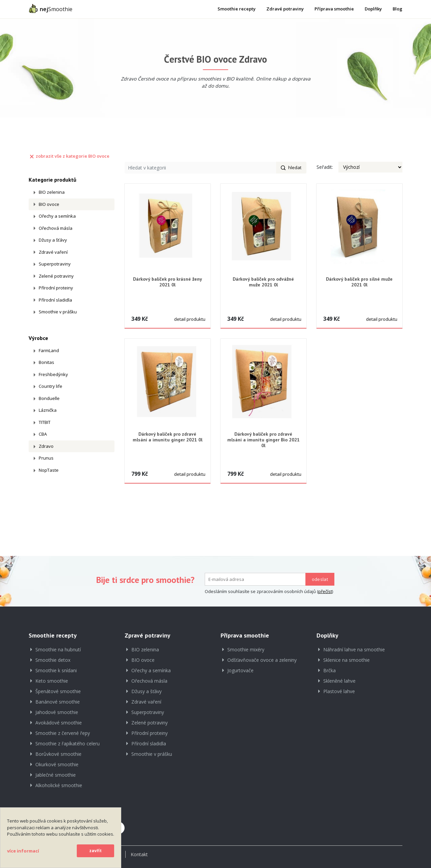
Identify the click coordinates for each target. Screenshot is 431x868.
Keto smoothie (52, 681)
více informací (23, 851)
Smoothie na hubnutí (58, 649)
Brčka (329, 670)
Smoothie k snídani (56, 670)
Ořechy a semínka (57, 216)
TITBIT (45, 422)
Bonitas (46, 362)
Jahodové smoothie (57, 712)
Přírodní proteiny (56, 288)
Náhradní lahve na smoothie (354, 649)
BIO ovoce (49, 204)
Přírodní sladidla (55, 300)
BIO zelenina (52, 192)
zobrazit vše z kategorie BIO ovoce (69, 156)
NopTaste (49, 470)
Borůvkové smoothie (58, 754)
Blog (397, 9)
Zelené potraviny (56, 276)
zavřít (95, 851)
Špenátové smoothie (58, 691)
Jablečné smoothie (56, 775)
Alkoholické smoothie (59, 785)
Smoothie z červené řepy (63, 733)
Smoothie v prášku (58, 312)
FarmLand (49, 350)
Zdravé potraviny (285, 9)
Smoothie (51, 8)
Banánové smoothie (58, 702)
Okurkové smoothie (57, 764)
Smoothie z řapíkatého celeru (68, 743)
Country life (51, 386)
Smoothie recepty (237, 9)
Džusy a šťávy (53, 240)
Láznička (48, 410)
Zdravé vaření (53, 252)
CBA (43, 434)
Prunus (46, 458)
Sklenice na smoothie (346, 660)
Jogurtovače (240, 670)
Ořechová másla (56, 228)
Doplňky (373, 9)
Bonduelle (49, 398)
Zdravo (46, 446)
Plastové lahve (339, 691)
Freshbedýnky (53, 374)
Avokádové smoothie (59, 723)
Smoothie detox (53, 660)
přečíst (325, 591)
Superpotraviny (55, 264)
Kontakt (139, 854)
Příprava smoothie (334, 9)
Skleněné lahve (339, 681)
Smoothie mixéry (246, 649)
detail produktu (190, 319)
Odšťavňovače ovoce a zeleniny (262, 660)
